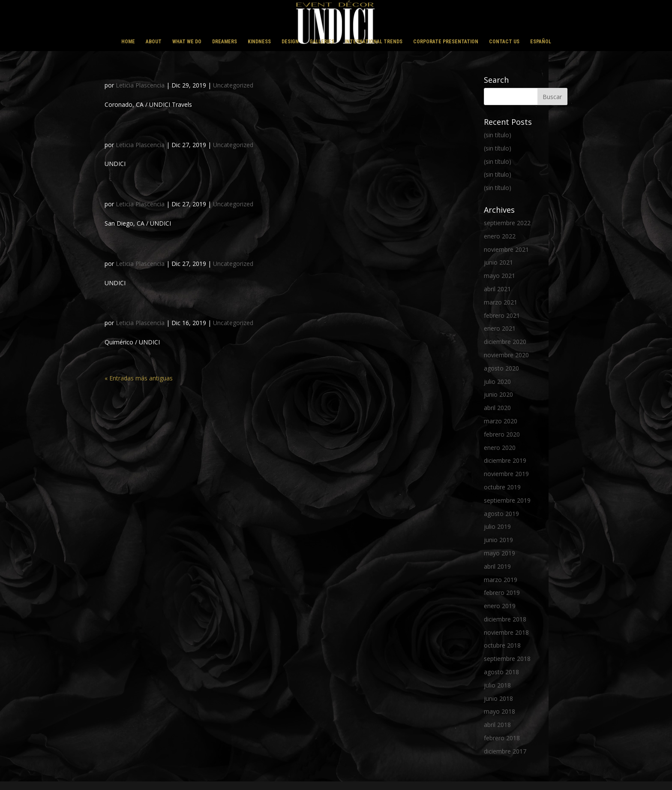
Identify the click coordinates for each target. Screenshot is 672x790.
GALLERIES (322, 42)
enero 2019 (500, 606)
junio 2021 (498, 262)
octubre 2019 (502, 487)
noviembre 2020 (506, 355)
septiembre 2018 (507, 659)
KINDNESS (259, 42)
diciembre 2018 (505, 619)
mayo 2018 (499, 711)
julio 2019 (497, 526)
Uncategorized (233, 85)
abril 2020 (497, 408)
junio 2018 (498, 698)
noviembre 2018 (506, 632)
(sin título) (498, 135)
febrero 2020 (502, 434)
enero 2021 (500, 328)
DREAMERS (225, 42)
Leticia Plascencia (140, 85)
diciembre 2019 (505, 460)
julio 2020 (497, 381)
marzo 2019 (501, 580)
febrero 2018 (502, 738)
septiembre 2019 (507, 500)
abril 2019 (497, 566)
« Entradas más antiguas (139, 378)
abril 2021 (497, 289)
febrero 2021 (502, 315)
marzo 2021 (501, 302)
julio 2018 (497, 685)
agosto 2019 (501, 514)
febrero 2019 (502, 592)
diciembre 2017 (505, 751)
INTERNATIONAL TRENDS (374, 42)
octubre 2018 (502, 645)
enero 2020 (500, 448)
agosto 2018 (501, 672)
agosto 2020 (501, 368)
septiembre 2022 (507, 223)
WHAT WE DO (187, 42)
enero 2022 (500, 236)
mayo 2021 (499, 276)
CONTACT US (504, 42)
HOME (128, 42)
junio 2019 (498, 540)
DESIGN (290, 42)
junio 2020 (498, 394)
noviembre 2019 (506, 474)
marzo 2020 (501, 421)
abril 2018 (497, 725)
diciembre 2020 (505, 342)
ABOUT (154, 42)
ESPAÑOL (541, 42)
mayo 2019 (499, 553)
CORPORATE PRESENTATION (446, 42)
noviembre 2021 (506, 249)
